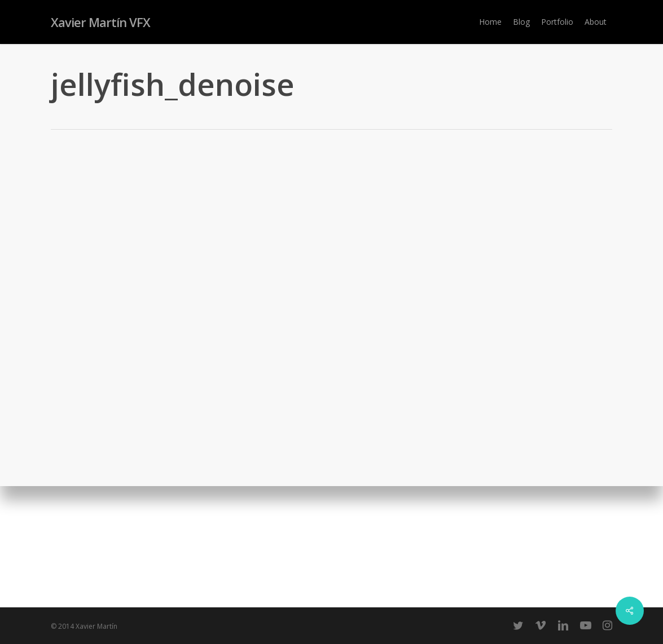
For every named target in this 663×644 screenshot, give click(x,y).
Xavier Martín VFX (100, 22)
